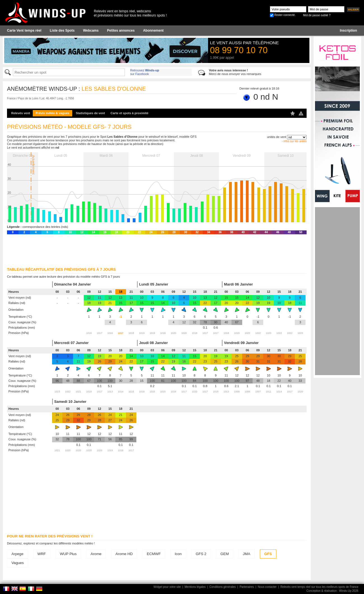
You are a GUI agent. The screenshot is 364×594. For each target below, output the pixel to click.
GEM (225, 554)
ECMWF (154, 554)
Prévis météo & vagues (52, 113)
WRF (42, 554)
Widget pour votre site (167, 587)
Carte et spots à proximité (129, 113)
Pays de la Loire (28, 98)
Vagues (18, 563)
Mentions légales (195, 587)
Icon (178, 554)
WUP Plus (68, 554)
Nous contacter (267, 587)
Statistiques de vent (90, 113)
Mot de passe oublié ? (317, 15)
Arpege (17, 554)
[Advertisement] (337, 291)
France (11, 98)
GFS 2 (201, 554)
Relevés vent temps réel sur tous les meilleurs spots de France (319, 587)
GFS (268, 554)
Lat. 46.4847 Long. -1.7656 (57, 98)
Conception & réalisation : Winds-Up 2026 (332, 591)
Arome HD (124, 554)
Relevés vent (21, 113)
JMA (246, 554)
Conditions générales (223, 587)
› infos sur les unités (294, 141)
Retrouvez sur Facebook (145, 72)
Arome (96, 554)
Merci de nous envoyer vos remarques (235, 72)
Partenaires (247, 587)
